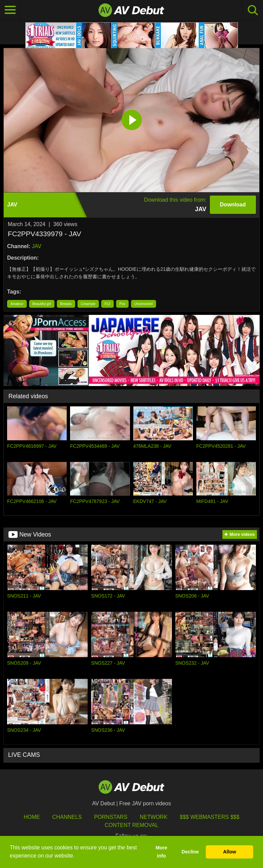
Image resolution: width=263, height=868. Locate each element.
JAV (37, 246)
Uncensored (144, 304)
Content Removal (131, 825)
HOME (32, 817)
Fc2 (107, 304)
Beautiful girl (42, 304)
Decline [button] (190, 852)
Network (154, 817)
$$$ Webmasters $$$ (210, 817)
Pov (122, 304)
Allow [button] (229, 852)
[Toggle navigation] (10, 10)
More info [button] (161, 852)
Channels (67, 817)
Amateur (17, 304)
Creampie (88, 304)
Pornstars (111, 817)
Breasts (66, 304)
